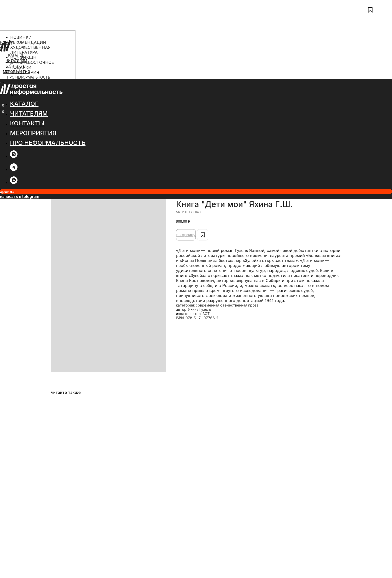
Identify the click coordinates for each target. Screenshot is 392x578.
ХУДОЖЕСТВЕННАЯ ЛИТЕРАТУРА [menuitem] (30, 50)
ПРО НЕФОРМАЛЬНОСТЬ (29, 77)
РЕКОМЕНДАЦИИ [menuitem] (28, 42)
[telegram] (14, 170)
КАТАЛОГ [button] (24, 104)
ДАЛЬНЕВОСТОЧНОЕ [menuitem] (32, 62)
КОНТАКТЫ (27, 123)
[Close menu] (2, 83)
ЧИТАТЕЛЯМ (29, 113)
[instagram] (14, 157)
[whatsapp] (14, 183)
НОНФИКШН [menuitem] (23, 57)
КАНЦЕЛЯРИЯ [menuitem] (25, 72)
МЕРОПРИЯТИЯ (33, 133)
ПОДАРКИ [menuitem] (21, 67)
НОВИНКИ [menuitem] (21, 37)
